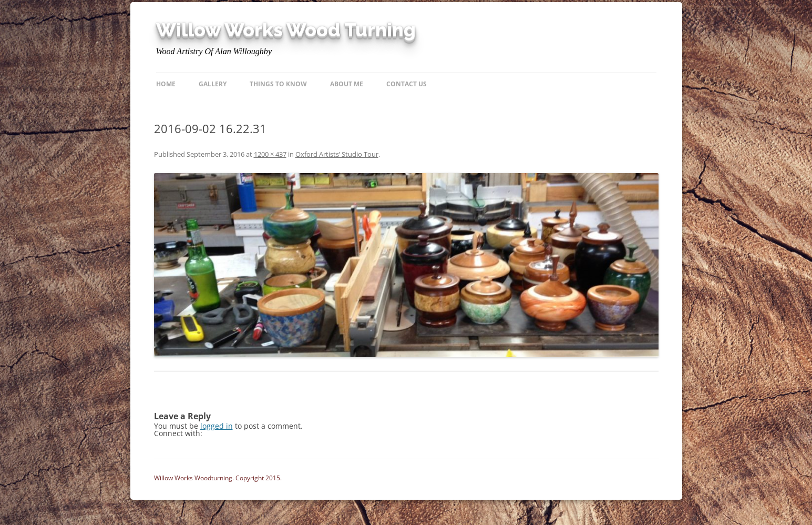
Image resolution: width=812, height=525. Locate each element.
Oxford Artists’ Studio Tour (337, 154)
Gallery (213, 84)
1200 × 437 (270, 154)
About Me (347, 84)
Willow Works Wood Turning (286, 30)
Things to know (278, 84)
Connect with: (178, 433)
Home (166, 84)
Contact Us (407, 84)
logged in (217, 426)
